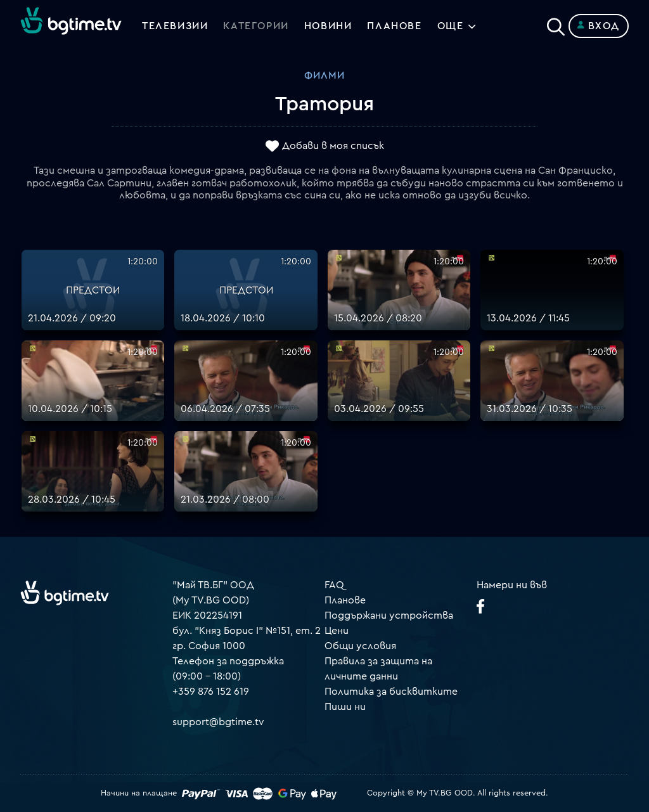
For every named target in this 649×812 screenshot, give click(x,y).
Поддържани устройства (389, 615)
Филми (324, 75)
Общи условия (360, 646)
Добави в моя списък (333, 146)
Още (451, 26)
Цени (337, 631)
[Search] (556, 23)
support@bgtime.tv (218, 722)
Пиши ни (345, 707)
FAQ (334, 585)
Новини (328, 26)
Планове (345, 600)
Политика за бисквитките (391, 692)
